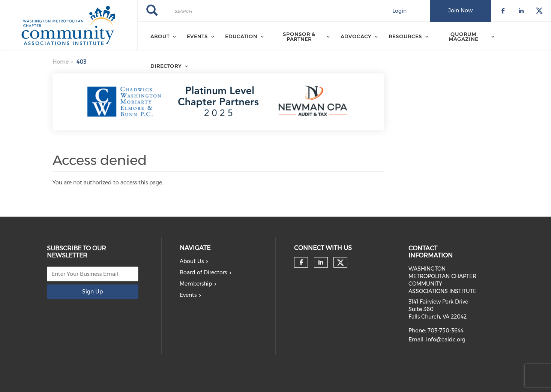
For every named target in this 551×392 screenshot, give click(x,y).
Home (61, 62)
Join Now (460, 10)
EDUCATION (241, 36)
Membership (196, 284)
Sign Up (92, 292)
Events (188, 295)
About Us (192, 261)
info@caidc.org (446, 340)
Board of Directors (203, 272)
